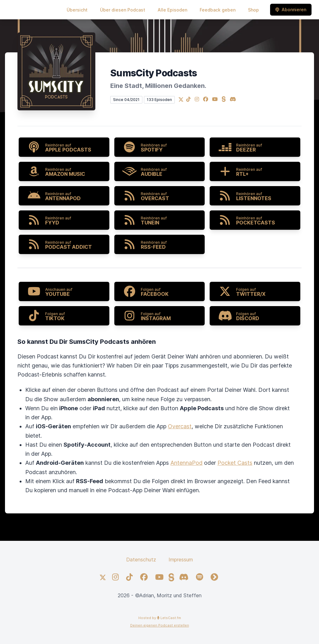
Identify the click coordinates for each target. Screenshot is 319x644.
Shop (253, 10)
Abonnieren (291, 10)
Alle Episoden (172, 10)
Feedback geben (218, 10)
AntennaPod (186, 463)
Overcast (180, 426)
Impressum (181, 560)
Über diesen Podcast (123, 10)
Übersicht (77, 10)
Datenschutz (141, 560)
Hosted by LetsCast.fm (160, 618)
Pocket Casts (235, 463)
